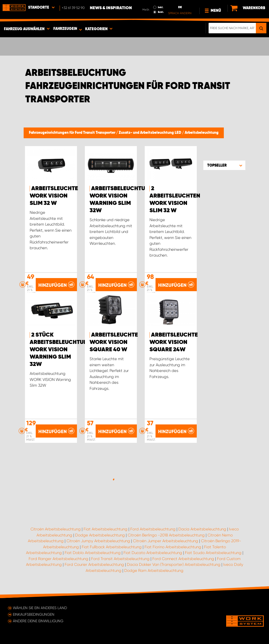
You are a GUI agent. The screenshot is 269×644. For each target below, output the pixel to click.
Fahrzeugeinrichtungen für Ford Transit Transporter (73, 133)
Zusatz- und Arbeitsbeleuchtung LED (150, 133)
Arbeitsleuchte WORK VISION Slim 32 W (54, 196)
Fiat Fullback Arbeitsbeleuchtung (112, 547)
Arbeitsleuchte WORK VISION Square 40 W (114, 342)
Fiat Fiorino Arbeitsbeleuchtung (173, 547)
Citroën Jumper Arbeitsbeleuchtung (165, 541)
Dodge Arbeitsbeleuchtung (100, 535)
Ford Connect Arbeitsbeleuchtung (183, 559)
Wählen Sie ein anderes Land (40, 608)
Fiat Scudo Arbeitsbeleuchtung (213, 553)
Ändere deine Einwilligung (38, 621)
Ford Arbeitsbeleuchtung (153, 529)
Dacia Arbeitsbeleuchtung (202, 529)
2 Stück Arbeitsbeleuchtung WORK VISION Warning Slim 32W (61, 350)
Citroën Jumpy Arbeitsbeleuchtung (98, 541)
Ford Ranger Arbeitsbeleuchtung (58, 559)
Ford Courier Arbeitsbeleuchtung (94, 565)
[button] (224, 165)
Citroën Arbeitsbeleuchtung (56, 529)
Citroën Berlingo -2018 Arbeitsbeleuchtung (166, 535)
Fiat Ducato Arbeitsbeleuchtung (153, 553)
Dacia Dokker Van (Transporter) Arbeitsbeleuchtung (174, 565)
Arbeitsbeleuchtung (202, 133)
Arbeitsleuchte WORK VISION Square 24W (174, 342)
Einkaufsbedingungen (34, 614)
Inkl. (161, 7)
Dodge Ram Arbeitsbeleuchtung (154, 571)
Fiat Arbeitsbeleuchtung (105, 529)
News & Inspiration (111, 8)
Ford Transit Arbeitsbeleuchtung (120, 559)
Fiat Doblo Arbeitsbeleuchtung (93, 553)
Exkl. (161, 12)
